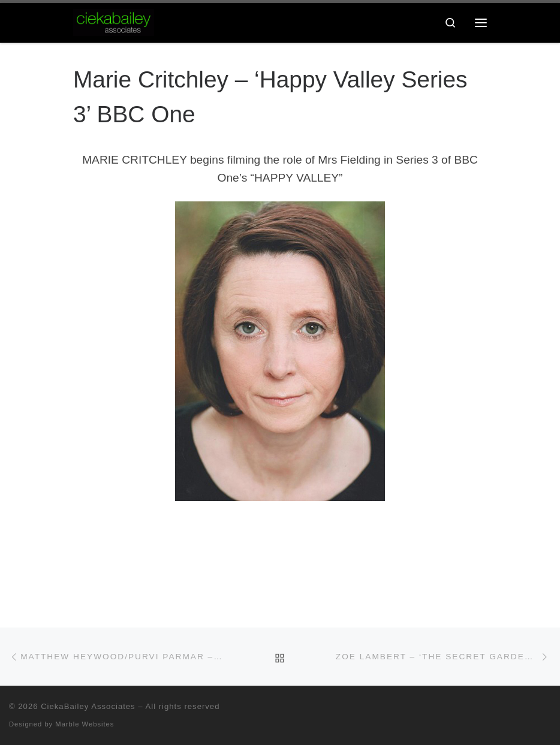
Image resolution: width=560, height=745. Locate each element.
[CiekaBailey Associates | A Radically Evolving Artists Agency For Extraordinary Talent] (114, 21)
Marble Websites (85, 724)
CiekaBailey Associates (88, 706)
